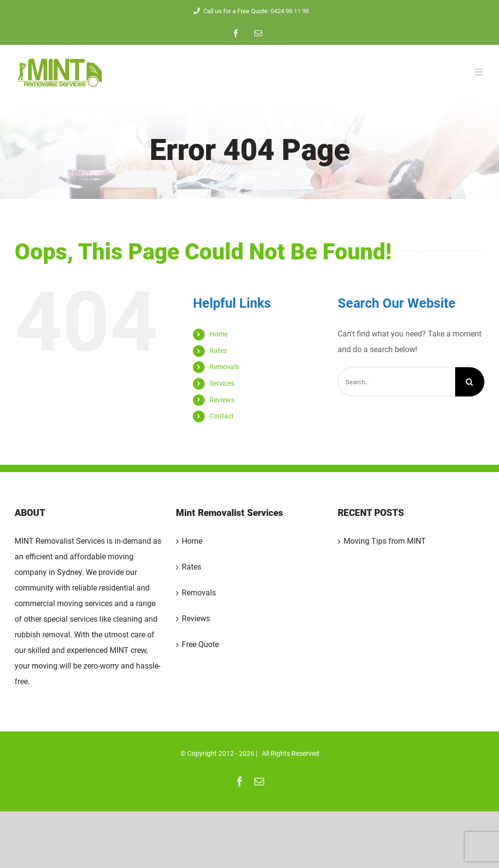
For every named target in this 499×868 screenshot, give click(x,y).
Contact (222, 416)
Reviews (222, 400)
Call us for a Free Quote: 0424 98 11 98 (250, 11)
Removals (224, 367)
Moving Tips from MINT (385, 541)
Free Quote (200, 644)
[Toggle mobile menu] (479, 72)
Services (222, 383)
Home (219, 334)
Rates (218, 351)
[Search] (470, 382)
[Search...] (396, 382)
